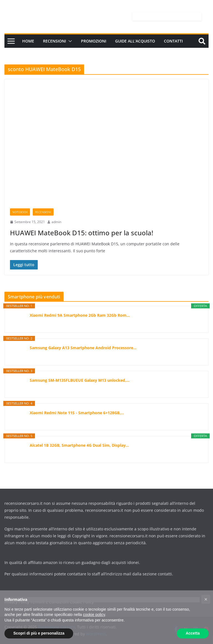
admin (56, 222)
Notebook (20, 212)
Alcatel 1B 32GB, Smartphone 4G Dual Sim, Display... (79, 445)
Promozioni (94, 41)
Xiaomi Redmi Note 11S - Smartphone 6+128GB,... (77, 413)
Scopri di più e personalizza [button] (39, 633)
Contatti (173, 41)
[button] (69, 41)
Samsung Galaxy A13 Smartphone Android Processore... (83, 348)
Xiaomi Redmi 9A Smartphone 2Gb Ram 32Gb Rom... (80, 315)
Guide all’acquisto (135, 41)
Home (28, 41)
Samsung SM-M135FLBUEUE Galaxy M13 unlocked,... (80, 380)
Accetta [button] (193, 633)
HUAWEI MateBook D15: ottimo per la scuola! (82, 233)
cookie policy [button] (94, 615)
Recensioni (54, 41)
